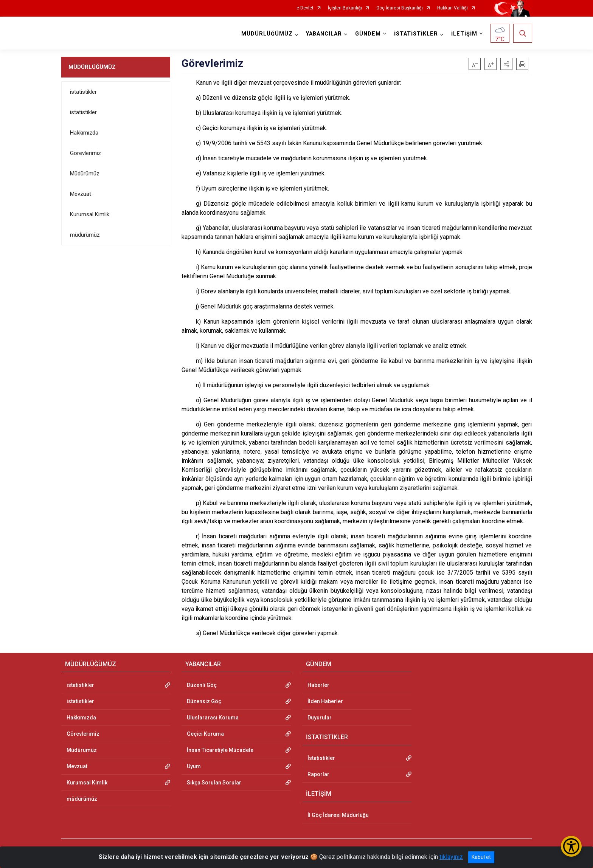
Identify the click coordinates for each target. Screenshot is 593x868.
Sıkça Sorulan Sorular (214, 783)
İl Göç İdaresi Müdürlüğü (338, 815)
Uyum (194, 766)
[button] (506, 64)
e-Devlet (305, 8)
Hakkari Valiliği (453, 8)
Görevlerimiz (85, 153)
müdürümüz (85, 235)
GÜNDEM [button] (368, 34)
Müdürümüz (85, 174)
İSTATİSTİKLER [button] (416, 34)
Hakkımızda (84, 133)
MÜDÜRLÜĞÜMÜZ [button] (267, 34)
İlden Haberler (325, 701)
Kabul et (481, 857)
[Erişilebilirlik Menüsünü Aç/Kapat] (571, 846)
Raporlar (318, 774)
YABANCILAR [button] (324, 34)
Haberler (318, 685)
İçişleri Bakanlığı (345, 8)
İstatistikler (321, 758)
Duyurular (320, 718)
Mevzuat (81, 194)
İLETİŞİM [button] (464, 34)
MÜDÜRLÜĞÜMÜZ (92, 67)
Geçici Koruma (205, 734)
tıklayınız (451, 857)
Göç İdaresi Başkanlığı (400, 8)
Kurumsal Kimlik (90, 214)
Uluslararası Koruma (213, 718)
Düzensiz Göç (204, 701)
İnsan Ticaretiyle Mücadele (220, 750)
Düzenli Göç (202, 685)
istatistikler (83, 92)
